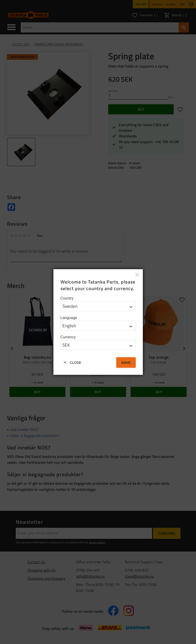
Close (76, 363)
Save (126, 362)
